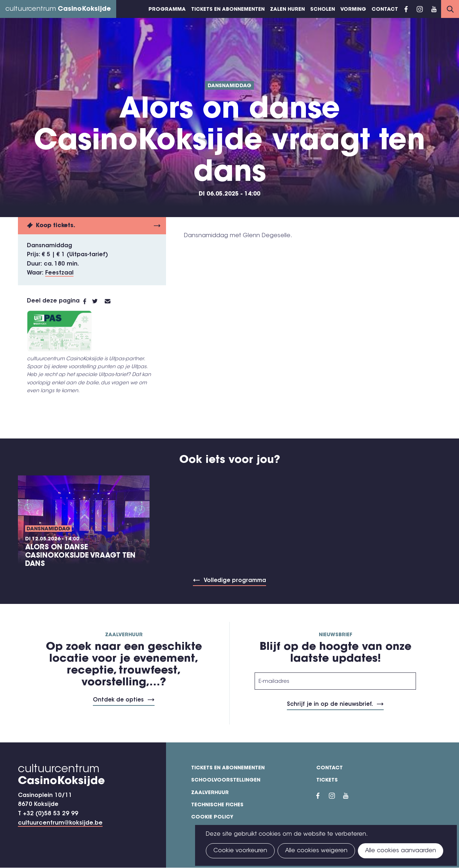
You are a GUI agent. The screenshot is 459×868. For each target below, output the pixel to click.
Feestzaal (59, 273)
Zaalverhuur (210, 793)
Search (450, 9)
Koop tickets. (56, 226)
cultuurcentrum (58, 9)
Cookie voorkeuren (240, 851)
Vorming (353, 10)
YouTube (434, 9)
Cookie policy (212, 817)
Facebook (406, 9)
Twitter (98, 301)
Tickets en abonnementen (228, 10)
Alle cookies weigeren (316, 851)
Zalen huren (287, 10)
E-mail (112, 301)
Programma (167, 10)
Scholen (323, 10)
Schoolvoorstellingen (226, 780)
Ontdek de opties (118, 700)
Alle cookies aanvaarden (401, 851)
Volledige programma (235, 581)
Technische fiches (217, 805)
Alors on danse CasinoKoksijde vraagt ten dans (80, 556)
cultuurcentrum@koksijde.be (60, 823)
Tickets (327, 780)
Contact (385, 10)
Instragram (420, 9)
